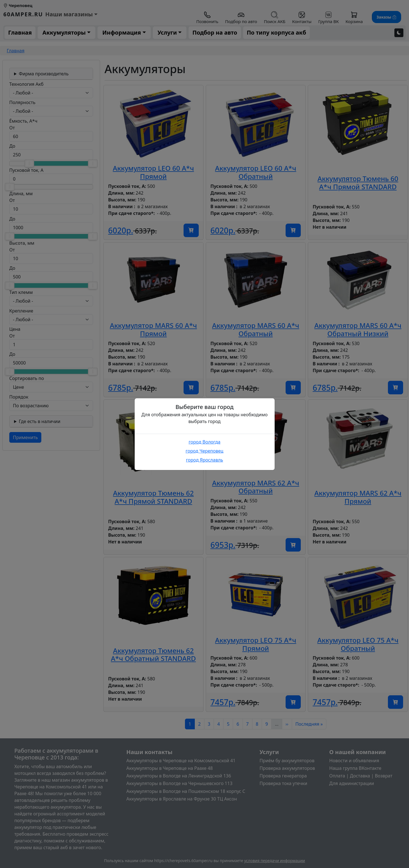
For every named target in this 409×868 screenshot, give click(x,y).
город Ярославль (204, 460)
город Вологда (204, 442)
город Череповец (204, 451)
